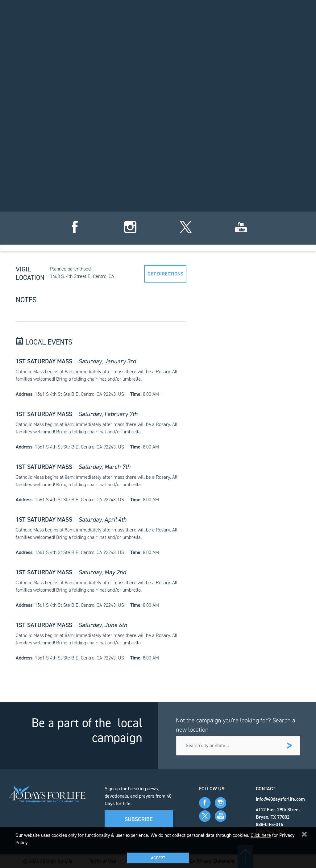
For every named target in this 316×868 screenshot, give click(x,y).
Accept (158, 858)
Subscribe (139, 819)
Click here (261, 835)
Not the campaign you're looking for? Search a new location (236, 725)
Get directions (165, 274)
